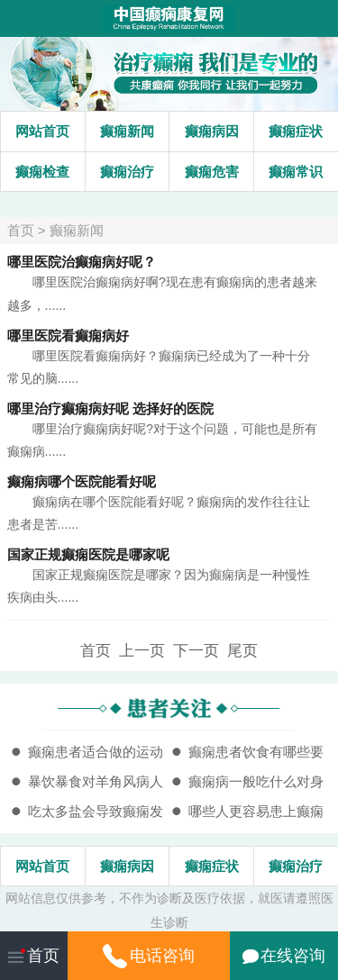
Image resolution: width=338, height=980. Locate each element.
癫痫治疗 (127, 172)
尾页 (242, 650)
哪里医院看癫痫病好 (68, 336)
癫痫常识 (296, 172)
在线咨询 (284, 956)
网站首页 (42, 131)
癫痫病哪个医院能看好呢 (82, 481)
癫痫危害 (212, 172)
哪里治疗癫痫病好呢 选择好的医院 (110, 408)
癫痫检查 (42, 172)
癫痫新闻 (127, 131)
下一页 (196, 650)
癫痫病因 (212, 131)
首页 (21, 230)
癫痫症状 (296, 131)
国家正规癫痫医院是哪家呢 (88, 554)
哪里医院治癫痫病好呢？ (82, 262)
